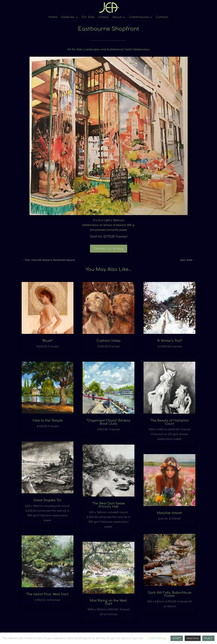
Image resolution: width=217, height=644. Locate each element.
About (117, 17)
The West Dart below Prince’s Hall (108, 505)
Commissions (139, 17)
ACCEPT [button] (177, 638)
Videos (103, 17)
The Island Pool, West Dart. (48, 594)
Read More (193, 638)
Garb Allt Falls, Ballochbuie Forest (170, 594)
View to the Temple (48, 420)
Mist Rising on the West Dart (108, 602)
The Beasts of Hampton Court (170, 422)
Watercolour (142, 49)
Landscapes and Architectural (104, 49)
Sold (128, 49)
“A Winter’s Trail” (170, 341)
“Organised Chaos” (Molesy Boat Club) (108, 422)
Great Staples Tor (48, 500)
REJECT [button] (208, 638)
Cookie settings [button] (157, 638)
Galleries (68, 17)
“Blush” (47, 341)
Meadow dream (169, 513)
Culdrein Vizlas (108, 341)
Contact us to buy (109, 248)
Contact (162, 17)
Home (53, 17)
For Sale (88, 17)
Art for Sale (75, 49)
